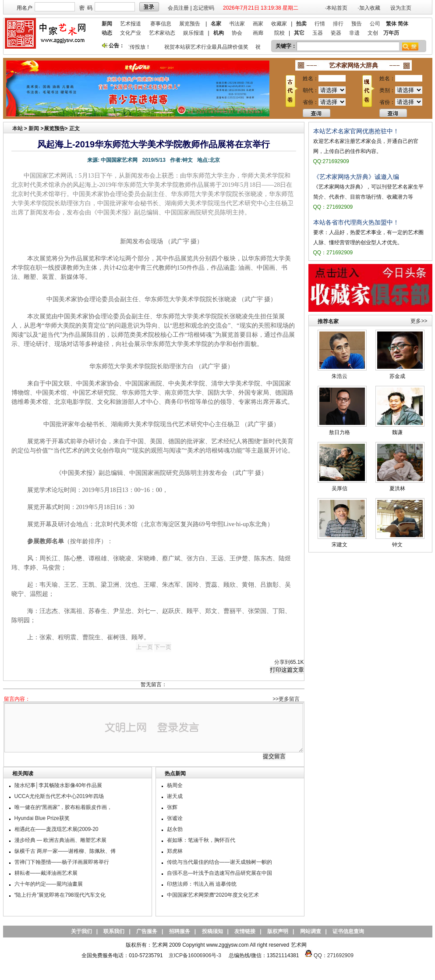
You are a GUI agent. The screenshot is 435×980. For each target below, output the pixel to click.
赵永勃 (175, 829)
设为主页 (401, 8)
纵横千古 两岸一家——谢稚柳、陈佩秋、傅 (65, 851)
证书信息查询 (348, 931)
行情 (320, 24)
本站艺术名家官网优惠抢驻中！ (356, 131)
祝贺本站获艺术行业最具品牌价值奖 (208, 47)
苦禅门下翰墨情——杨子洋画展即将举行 (62, 862)
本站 (18, 128)
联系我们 (114, 931)
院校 (279, 33)
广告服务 (147, 931)
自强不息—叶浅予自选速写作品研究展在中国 (219, 873)
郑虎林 (175, 851)
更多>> (419, 321)
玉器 (318, 33)
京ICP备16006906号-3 (195, 955)
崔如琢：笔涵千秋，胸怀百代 (201, 840)
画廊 (258, 33)
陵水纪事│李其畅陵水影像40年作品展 (58, 785)
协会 (237, 33)
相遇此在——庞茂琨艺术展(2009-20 (57, 829)
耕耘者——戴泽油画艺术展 (46, 873)
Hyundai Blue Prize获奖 (42, 818)
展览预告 (190, 24)
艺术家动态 (162, 33)
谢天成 (175, 796)
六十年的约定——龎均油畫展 (49, 884)
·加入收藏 (369, 8)
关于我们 (81, 931)
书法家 (237, 24)
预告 (357, 24)
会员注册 (178, 8)
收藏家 (279, 24)
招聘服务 (180, 931)
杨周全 (175, 785)
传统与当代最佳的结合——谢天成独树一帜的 (219, 862)
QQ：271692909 (334, 955)
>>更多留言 (286, 699)
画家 (258, 24)
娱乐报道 (194, 33)
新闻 (34, 128)
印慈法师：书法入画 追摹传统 (202, 884)
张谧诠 (175, 818)
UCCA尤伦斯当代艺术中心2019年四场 (59, 796)
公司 (375, 24)
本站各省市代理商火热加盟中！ (356, 222)
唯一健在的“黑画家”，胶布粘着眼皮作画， (64, 807)
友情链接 (245, 931)
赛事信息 (161, 24)
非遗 (354, 33)
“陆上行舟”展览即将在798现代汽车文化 (60, 895)
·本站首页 (336, 8)
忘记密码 (204, 8)
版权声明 (278, 931)
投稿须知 (212, 931)
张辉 (172, 807)
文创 (373, 33)
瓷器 (336, 33)
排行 (338, 24)
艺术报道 (131, 24)
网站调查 (311, 931)
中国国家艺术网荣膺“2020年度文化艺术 (213, 895)
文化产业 (131, 33)
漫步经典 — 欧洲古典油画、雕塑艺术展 (61, 840)
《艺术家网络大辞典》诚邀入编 (356, 177)
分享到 (282, 662)
